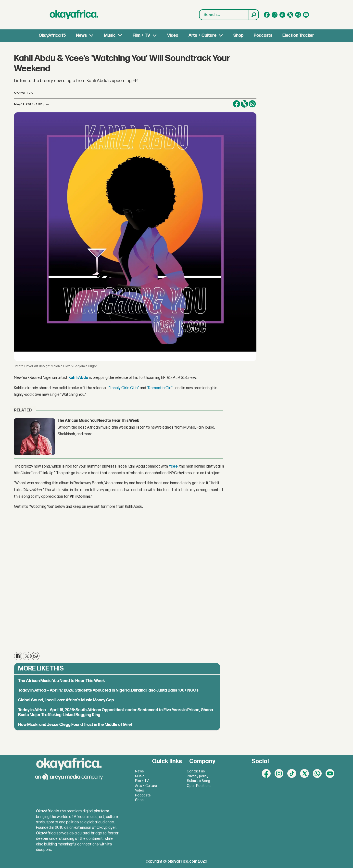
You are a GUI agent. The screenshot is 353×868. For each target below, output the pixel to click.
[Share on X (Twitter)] (244, 104)
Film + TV (141, 35)
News (81, 35)
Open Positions (199, 786)
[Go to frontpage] (74, 15)
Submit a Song (198, 781)
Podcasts (263, 35)
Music (110, 35)
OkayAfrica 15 (52, 35)
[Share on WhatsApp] (252, 104)
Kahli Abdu (78, 378)
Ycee (173, 466)
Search (199, 10)
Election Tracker (298, 35)
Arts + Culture (202, 35)
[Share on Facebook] (237, 104)
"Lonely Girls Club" (124, 388)
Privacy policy (198, 776)
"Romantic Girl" (160, 388)
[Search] (253, 15)
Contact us (196, 771)
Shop (238, 35)
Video (173, 35)
